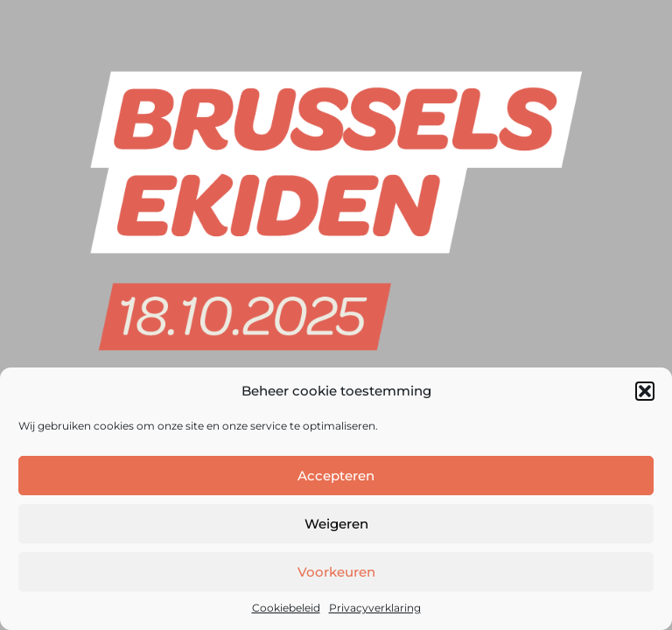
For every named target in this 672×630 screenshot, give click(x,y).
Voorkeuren (336, 572)
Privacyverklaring (375, 608)
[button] (645, 391)
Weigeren (336, 524)
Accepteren (336, 476)
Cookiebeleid (286, 608)
